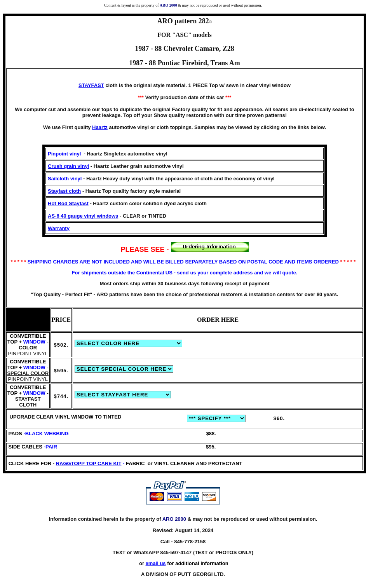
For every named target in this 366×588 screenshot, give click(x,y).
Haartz (100, 127)
